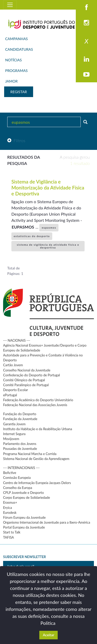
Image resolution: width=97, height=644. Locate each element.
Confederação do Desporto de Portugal (32, 375)
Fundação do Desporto (20, 414)
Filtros (16, 140)
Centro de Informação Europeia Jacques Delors (37, 483)
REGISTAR (19, 92)
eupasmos (49, 228)
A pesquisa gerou (75, 160)
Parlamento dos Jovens (20, 444)
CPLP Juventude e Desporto (23, 493)
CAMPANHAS (16, 39)
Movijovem (11, 439)
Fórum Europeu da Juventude (24, 517)
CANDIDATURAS (19, 49)
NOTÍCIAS (13, 60)
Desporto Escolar (16, 390)
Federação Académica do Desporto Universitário (38, 400)
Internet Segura (14, 434)
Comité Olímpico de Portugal (24, 380)
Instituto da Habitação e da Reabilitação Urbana (38, 429)
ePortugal (10, 395)
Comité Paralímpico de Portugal (26, 385)
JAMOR (11, 81)
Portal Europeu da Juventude (24, 527)
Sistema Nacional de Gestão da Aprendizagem (36, 459)
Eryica (8, 508)
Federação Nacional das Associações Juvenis (35, 405)
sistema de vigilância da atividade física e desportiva (48, 246)
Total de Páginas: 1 (15, 271)
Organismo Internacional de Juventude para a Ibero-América (47, 522)
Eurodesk (10, 513)
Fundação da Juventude (20, 419)
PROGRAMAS (16, 71)
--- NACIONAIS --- (17, 340)
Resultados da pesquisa (24, 160)
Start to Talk (12, 532)
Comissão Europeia (17, 478)
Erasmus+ (10, 502)
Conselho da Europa (18, 488)
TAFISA (9, 537)
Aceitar (48, 635)
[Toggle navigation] (10, 5)
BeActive (10, 473)
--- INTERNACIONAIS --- (21, 468)
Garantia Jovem (14, 424)
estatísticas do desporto (32, 236)
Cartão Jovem (13, 365)
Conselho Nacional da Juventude (27, 370)
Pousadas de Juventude (20, 449)
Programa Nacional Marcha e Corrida (30, 454)
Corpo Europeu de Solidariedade (27, 497)
